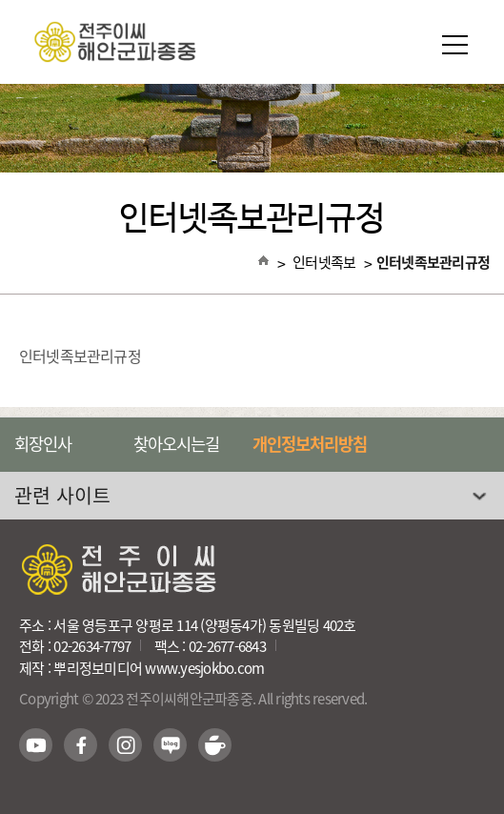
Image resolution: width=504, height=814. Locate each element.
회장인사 (43, 445)
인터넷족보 (324, 262)
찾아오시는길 (177, 445)
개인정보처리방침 (310, 445)
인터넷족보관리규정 (433, 262)
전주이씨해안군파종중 (252, 42)
